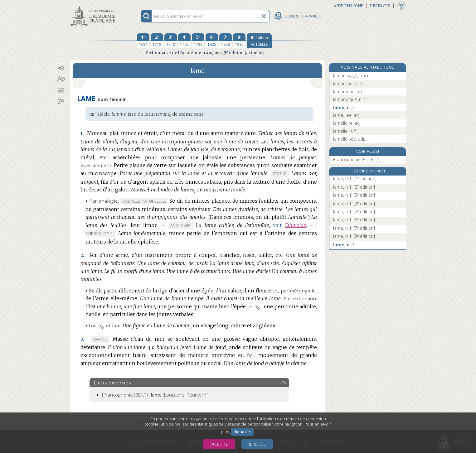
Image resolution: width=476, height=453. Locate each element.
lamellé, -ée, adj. (349, 139)
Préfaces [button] (380, 6)
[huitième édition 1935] (239, 41)
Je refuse (257, 444)
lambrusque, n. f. (350, 99)
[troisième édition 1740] (171, 41)
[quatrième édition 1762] (184, 41)
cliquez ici (242, 432)
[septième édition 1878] (226, 41)
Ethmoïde (296, 225)
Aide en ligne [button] (348, 6)
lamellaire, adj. (347, 123)
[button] (61, 68)
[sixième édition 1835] (212, 41)
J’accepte (219, 444)
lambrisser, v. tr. (349, 83)
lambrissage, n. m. (351, 76)
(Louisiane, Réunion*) (155, 395)
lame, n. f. (344, 107)
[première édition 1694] (143, 41)
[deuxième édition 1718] (157, 41)
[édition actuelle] (259, 41)
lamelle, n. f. (345, 131)
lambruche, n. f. (348, 92)
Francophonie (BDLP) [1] (357, 159)
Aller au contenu (94, 5)
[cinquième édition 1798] (198, 41)
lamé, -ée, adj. (347, 115)
